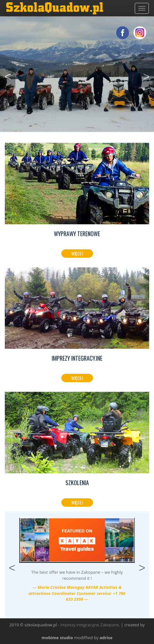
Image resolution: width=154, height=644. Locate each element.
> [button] (148, 76)
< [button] (10, 76)
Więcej (77, 253)
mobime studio (57, 638)
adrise (106, 638)
